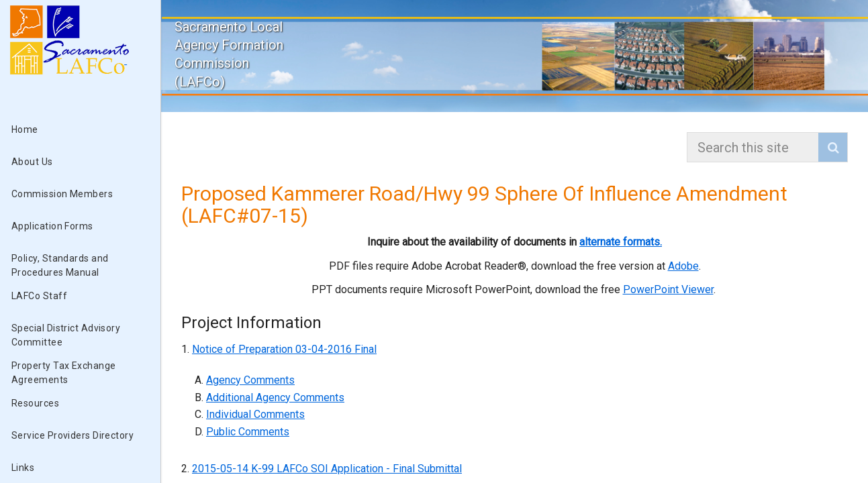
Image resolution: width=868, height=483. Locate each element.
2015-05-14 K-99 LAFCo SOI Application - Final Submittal (327, 469)
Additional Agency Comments (275, 397)
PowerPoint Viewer (668, 289)
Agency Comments (250, 380)
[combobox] (755, 147)
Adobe (683, 266)
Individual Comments (255, 414)
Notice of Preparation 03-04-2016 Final (284, 349)
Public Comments (248, 432)
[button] (833, 147)
